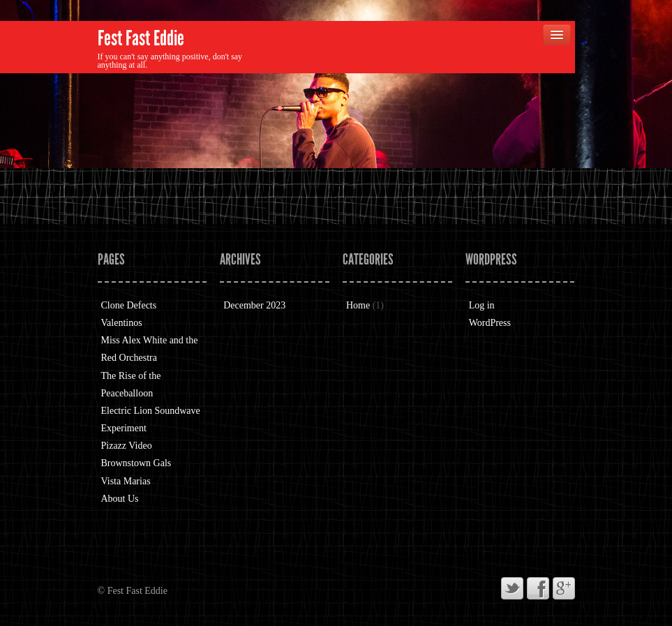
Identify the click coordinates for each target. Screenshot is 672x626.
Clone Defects (129, 305)
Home (358, 305)
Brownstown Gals (136, 463)
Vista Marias (126, 481)
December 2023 (254, 305)
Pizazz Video (127, 446)
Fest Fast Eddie (141, 38)
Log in (482, 305)
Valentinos (122, 323)
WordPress (490, 323)
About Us (120, 499)
